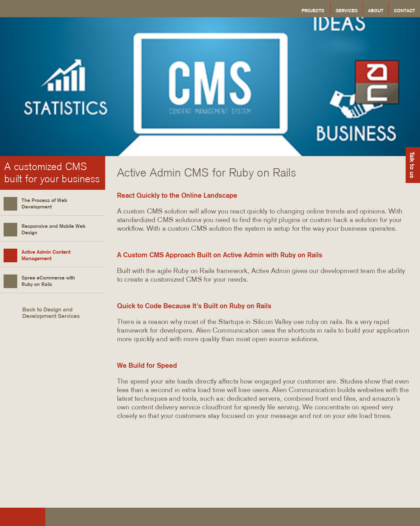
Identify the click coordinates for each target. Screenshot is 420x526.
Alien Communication (74, 9)
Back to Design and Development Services (42, 313)
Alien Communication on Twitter (392, 518)
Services (347, 10)
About (376, 10)
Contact (404, 10)
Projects (313, 10)
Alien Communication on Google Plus (409, 518)
